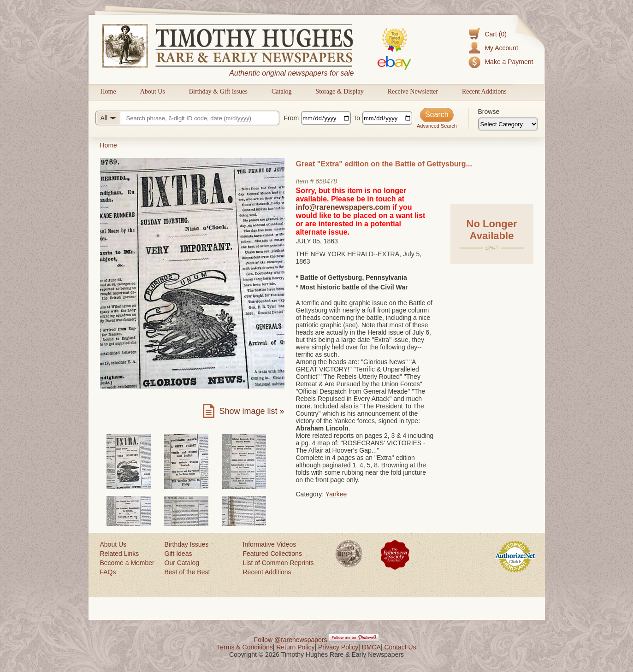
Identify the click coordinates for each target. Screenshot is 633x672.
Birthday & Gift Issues (218, 91)
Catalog (282, 91)
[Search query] (187, 118)
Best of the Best (187, 572)
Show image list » (251, 411)
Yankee (336, 494)
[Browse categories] (508, 124)
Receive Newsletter (413, 91)
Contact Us (400, 647)
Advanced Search (437, 126)
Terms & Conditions (245, 647)
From (292, 118)
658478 (326, 181)
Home (108, 91)
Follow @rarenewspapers (291, 640)
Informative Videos (270, 544)
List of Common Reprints (278, 563)
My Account (501, 48)
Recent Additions (484, 91)
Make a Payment (509, 62)
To (357, 118)
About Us (153, 91)
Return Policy (295, 647)
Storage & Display (339, 91)
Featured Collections (272, 554)
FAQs (108, 572)
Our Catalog (182, 563)
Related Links (120, 554)
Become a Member (127, 563)
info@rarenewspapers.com (343, 207)
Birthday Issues (187, 544)
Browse (489, 112)
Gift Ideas (178, 554)
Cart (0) (495, 34)
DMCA (371, 647)
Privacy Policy (338, 647)
